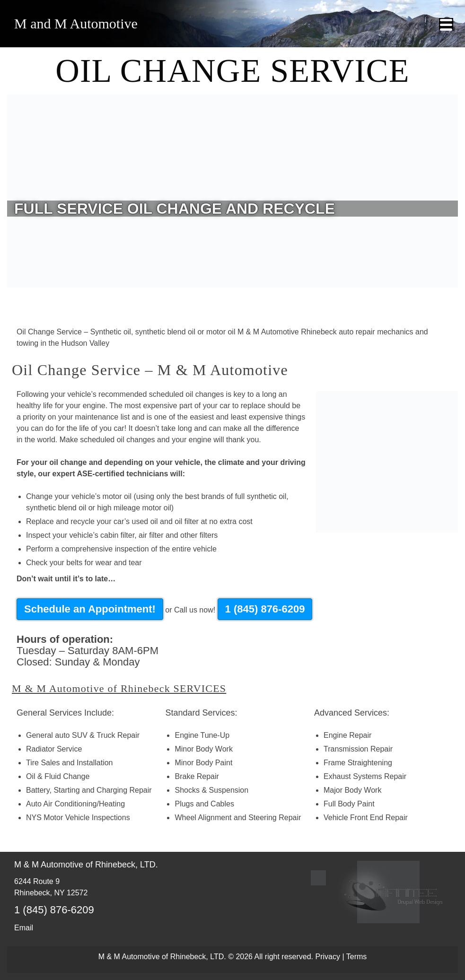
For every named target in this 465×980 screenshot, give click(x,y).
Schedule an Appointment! (90, 609)
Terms (357, 957)
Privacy (328, 957)
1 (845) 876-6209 (265, 609)
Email (24, 928)
